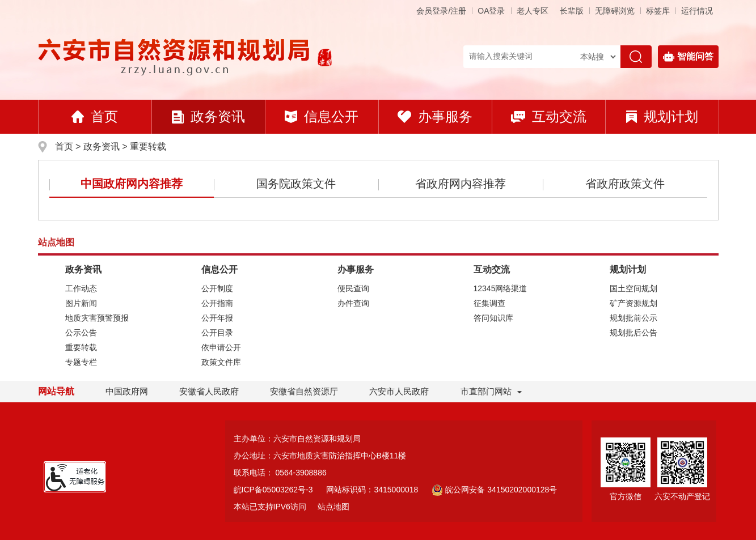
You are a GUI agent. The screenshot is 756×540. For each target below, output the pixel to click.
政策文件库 (221, 362)
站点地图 (333, 507)
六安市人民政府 (399, 391)
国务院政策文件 (296, 184)
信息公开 (322, 116)
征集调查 (489, 303)
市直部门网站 (491, 391)
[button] (572, 11)
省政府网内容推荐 (461, 184)
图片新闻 (81, 303)
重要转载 (148, 146)
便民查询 (353, 288)
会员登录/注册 (441, 11)
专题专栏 (81, 362)
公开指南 (217, 303)
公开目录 (217, 333)
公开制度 (217, 288)
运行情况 (697, 11)
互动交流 (549, 116)
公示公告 (81, 333)
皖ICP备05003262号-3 (273, 490)
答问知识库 (493, 318)
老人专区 (533, 11)
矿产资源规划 (633, 303)
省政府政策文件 (625, 184)
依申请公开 (221, 347)
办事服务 (435, 116)
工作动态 (81, 288)
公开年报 (217, 318)
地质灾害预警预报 (97, 318)
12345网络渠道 (501, 288)
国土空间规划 (633, 288)
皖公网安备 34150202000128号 (494, 490)
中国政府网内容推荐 (132, 184)
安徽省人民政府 (209, 391)
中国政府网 (127, 391)
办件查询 (353, 303)
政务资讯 (208, 116)
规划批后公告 (633, 333)
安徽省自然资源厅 (304, 391)
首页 (95, 116)
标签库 (658, 11)
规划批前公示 (633, 318)
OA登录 (491, 11)
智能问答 (688, 57)
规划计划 (662, 116)
